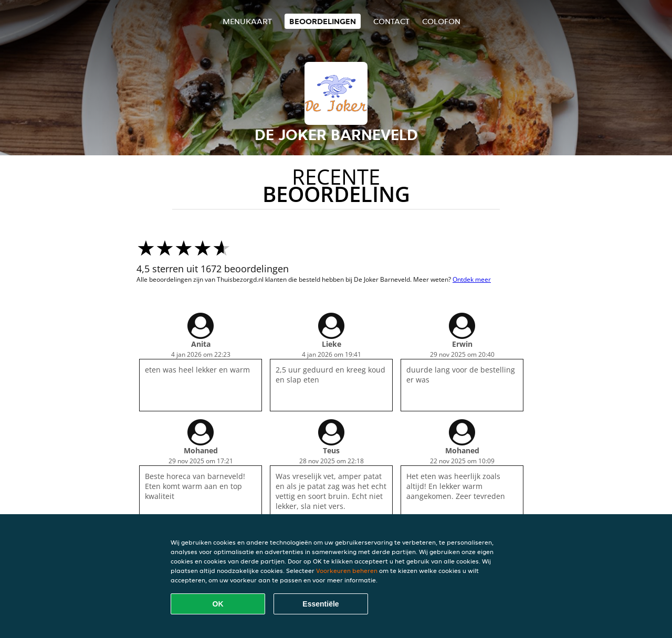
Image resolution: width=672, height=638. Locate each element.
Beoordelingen (323, 21)
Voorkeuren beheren (347, 571)
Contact (391, 21)
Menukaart (247, 21)
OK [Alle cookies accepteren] (218, 604)
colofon (441, 21)
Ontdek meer (472, 279)
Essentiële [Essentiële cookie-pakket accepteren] (321, 604)
